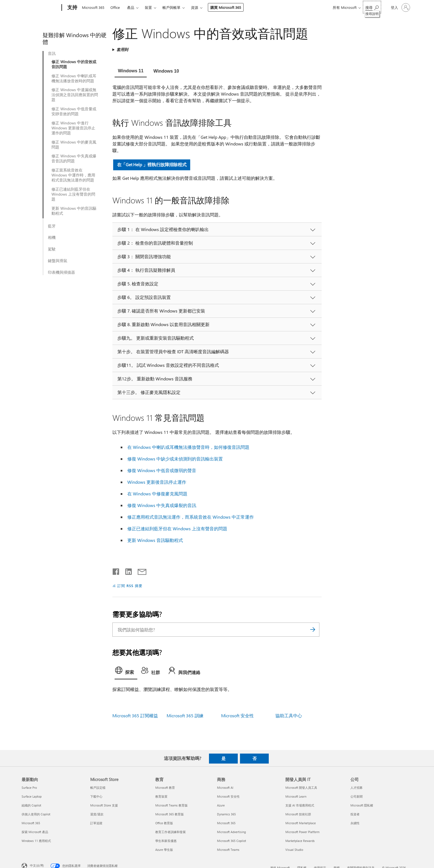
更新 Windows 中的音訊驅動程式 (74, 211)
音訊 (52, 53)
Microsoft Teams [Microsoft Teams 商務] (228, 850)
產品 (131, 7)
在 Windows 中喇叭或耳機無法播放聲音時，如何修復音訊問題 (188, 447)
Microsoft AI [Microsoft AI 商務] (225, 788)
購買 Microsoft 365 (226, 7)
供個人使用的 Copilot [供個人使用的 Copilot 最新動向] (36, 814)
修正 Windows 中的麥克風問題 (74, 145)
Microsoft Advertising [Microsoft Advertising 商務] (231, 832)
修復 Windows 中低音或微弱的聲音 (162, 470)
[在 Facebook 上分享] (116, 570)
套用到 (122, 49)
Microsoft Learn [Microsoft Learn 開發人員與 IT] (296, 796)
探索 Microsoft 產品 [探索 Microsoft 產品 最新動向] (35, 832)
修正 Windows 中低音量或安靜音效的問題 (74, 111)
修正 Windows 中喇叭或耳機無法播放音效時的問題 (74, 78)
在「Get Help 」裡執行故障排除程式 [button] (152, 164)
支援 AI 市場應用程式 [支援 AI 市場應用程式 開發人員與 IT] (300, 805)
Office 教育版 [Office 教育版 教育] (164, 823)
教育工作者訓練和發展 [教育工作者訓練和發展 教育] (170, 832)
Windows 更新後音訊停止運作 (157, 482)
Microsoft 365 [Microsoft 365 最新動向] (31, 823)
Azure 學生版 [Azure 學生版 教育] (164, 850)
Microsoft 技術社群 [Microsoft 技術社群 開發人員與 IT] (298, 814)
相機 (52, 237)
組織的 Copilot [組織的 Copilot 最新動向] (31, 805)
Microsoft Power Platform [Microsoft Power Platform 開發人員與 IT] (302, 832)
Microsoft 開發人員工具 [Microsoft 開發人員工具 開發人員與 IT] (301, 788)
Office (115, 7)
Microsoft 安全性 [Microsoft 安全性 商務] (228, 796)
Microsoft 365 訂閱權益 (135, 715)
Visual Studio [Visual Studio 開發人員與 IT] (294, 850)
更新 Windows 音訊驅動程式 (155, 540)
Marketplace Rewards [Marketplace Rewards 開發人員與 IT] (300, 841)
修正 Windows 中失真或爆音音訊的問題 (74, 158)
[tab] (131, 71)
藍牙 (52, 226)
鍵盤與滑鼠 (58, 261)
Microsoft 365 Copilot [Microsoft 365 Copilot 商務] (232, 841)
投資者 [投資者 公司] (355, 814)
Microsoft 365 (93, 7)
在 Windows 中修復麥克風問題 (157, 494)
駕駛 (52, 249)
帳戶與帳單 (171, 7)
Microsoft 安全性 (237, 715)
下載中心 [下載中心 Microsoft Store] (96, 796)
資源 (195, 7)
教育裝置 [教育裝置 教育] (161, 796)
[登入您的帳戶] (400, 7)
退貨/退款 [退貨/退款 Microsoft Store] (97, 814)
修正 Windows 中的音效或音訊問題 (74, 64)
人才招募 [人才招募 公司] (356, 788)
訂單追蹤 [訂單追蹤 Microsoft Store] (96, 823)
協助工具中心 (289, 715)
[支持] (72, 8)
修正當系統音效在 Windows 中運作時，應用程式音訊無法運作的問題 (73, 175)
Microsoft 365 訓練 (185, 715)
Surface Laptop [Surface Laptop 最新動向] (32, 796)
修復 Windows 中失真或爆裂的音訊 (162, 505)
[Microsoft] (41, 8)
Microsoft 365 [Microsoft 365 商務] (226, 823)
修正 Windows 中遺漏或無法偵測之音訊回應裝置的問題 (75, 95)
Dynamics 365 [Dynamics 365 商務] (226, 814)
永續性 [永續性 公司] (355, 823)
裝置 (148, 7)
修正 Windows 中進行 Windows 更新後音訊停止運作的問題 (73, 128)
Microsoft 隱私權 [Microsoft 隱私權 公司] (362, 805)
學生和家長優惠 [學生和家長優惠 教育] (166, 841)
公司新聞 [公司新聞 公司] (356, 796)
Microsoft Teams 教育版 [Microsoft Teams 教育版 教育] (171, 805)
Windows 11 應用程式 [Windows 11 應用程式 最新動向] (36, 841)
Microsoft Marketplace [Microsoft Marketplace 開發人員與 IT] (301, 823)
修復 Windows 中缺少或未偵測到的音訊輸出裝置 (175, 459)
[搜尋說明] (372, 7)
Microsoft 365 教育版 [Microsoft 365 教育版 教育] (170, 814)
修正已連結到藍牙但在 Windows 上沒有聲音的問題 (73, 194)
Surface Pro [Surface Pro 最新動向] (29, 788)
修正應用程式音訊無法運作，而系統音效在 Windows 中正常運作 (191, 517)
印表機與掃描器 (61, 272)
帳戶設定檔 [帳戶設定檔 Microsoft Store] (98, 788)
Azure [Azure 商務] (221, 805)
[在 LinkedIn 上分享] (126, 570)
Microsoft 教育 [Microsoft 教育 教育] (165, 788)
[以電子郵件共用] (139, 570)
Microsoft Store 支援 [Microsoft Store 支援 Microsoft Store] (104, 805)
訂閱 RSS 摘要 (130, 586)
